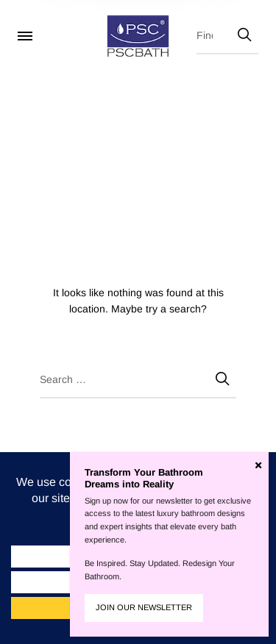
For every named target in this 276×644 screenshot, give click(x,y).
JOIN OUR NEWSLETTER (144, 607)
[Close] (258, 465)
